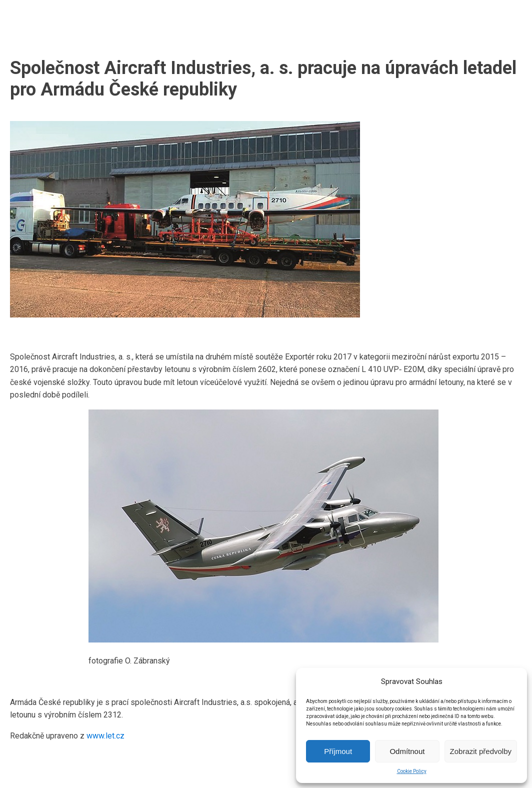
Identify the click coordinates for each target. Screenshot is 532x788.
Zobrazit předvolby (481, 751)
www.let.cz (105, 736)
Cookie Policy (412, 771)
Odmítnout (407, 751)
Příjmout (338, 751)
